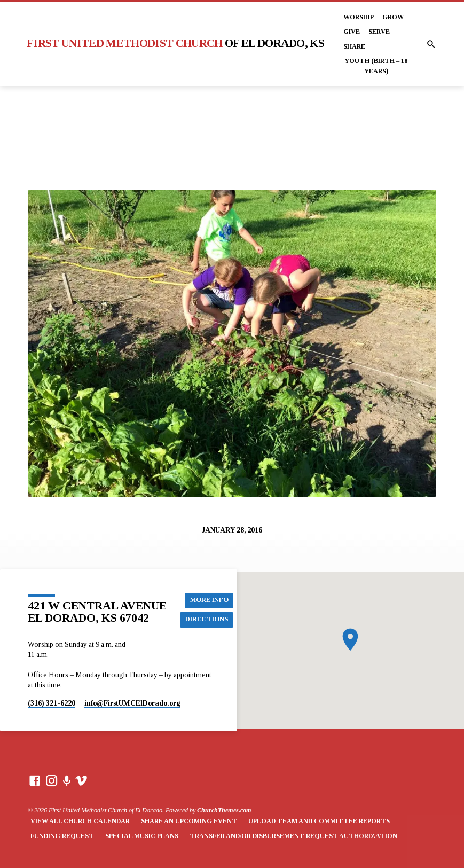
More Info (209, 600)
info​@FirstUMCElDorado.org (132, 703)
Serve (379, 32)
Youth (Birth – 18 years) (376, 66)
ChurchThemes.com (224, 810)
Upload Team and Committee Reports (319, 821)
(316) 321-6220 (52, 703)
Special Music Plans (142, 836)
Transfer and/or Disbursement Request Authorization (293, 836)
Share (354, 46)
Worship (359, 17)
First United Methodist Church (175, 43)
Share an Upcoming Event (189, 821)
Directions (207, 620)
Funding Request (62, 836)
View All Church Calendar (80, 821)
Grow (393, 17)
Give (352, 32)
